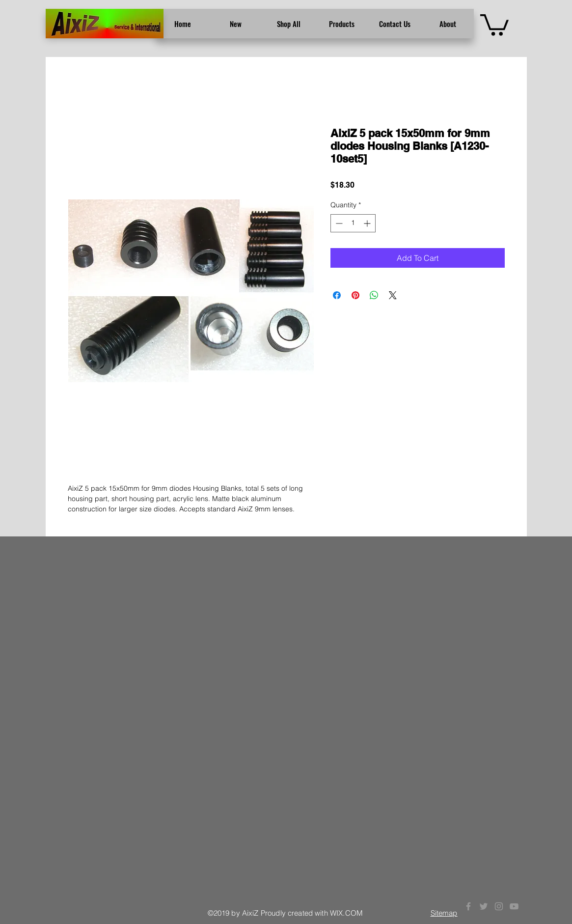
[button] (494, 24)
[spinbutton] (353, 223)
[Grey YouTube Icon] (514, 906)
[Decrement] (338, 223)
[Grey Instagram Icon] (499, 906)
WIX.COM (346, 913)
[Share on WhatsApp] (374, 295)
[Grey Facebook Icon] (468, 906)
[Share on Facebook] (337, 295)
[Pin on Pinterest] (355, 295)
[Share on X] (393, 295)
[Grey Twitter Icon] (484, 906)
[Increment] (368, 223)
